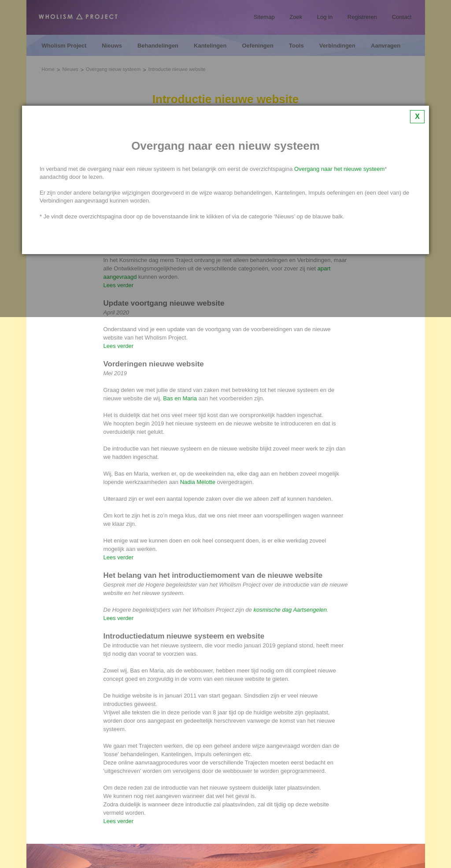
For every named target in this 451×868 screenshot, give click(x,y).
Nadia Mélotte (198, 482)
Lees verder (119, 346)
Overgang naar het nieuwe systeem (339, 169)
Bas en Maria (180, 398)
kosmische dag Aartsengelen (290, 610)
